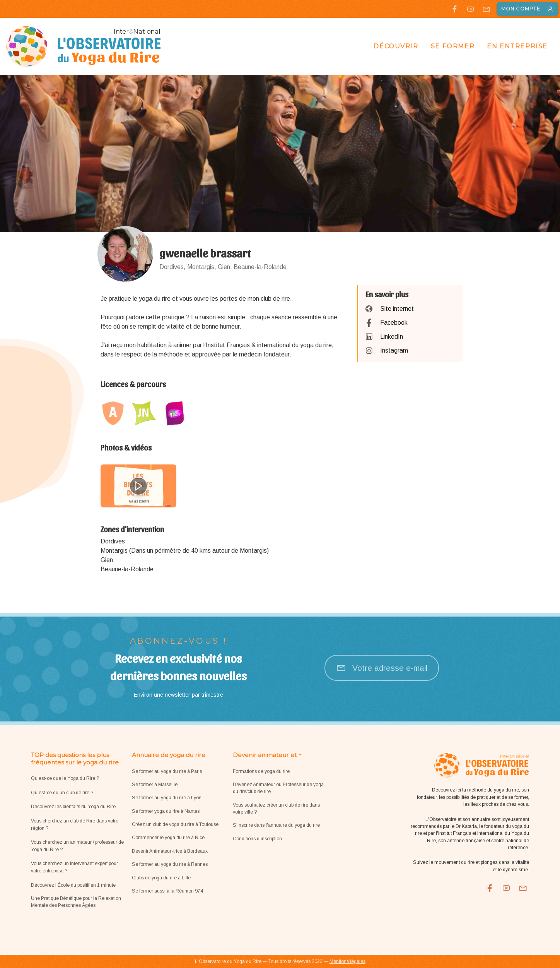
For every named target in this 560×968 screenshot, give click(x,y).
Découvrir (396, 46)
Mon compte (528, 9)
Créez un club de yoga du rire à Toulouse (175, 824)
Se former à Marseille (155, 785)
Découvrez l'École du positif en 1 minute (73, 885)
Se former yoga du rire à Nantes (166, 811)
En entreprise (517, 46)
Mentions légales (347, 961)
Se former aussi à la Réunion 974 (167, 891)
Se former (453, 46)
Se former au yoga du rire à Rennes (170, 864)
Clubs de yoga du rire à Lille (161, 878)
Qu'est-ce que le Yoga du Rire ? (65, 778)
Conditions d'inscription (257, 839)
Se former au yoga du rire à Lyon (167, 798)
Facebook (394, 323)
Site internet (397, 309)
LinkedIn (392, 337)
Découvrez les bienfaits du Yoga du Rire (73, 807)
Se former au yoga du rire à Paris (167, 771)
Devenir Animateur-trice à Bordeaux (170, 851)
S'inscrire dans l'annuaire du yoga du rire (276, 825)
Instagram (394, 350)
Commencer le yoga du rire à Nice (168, 838)
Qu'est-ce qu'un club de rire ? (62, 793)
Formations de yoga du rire (261, 771)
